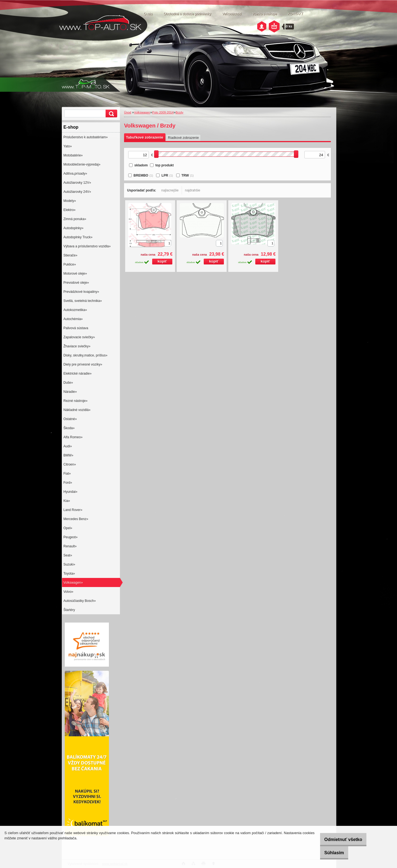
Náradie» (70, 392)
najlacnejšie (170, 190)
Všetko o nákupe (265, 14)
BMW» (68, 455)
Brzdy (179, 112)
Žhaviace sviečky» (77, 346)
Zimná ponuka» (75, 219)
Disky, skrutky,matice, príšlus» (85, 355)
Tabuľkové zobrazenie (145, 137)
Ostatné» (70, 419)
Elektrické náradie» (77, 374)
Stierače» (70, 255)
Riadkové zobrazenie (183, 138)
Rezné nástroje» (75, 401)
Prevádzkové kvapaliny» (81, 292)
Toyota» (69, 574)
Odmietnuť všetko (337, 839)
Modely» (70, 201)
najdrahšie (193, 190)
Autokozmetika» (75, 310)
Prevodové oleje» (76, 283)
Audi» (68, 446)
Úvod (128, 112)
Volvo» (68, 592)
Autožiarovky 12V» (77, 183)
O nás (148, 14)
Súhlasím (328, 853)
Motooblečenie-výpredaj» (82, 164)
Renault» (70, 546)
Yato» (68, 146)
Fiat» (67, 474)
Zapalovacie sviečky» (79, 337)
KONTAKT (296, 14)
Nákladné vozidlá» (77, 410)
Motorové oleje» (75, 274)
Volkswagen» (73, 583)
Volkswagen (142, 112)
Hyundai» (70, 492)
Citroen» (70, 464)
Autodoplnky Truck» (78, 237)
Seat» (68, 555)
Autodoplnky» (73, 228)
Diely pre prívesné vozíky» (83, 364)
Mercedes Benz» (76, 519)
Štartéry (69, 610)
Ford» (68, 483)
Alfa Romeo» (73, 437)
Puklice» (70, 264)
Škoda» (69, 428)
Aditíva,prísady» (75, 174)
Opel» (68, 528)
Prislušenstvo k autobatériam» (86, 137)
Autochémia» (73, 319)
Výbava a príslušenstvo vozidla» (87, 246)
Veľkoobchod (232, 14)
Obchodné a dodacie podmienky (187, 14)
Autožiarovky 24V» (77, 192)
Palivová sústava (76, 328)
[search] (111, 114)
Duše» (68, 383)
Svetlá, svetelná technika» (83, 301)
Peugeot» (70, 537)
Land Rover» (73, 510)
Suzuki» (69, 564)
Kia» (67, 501)
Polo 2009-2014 (163, 112)
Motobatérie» (73, 155)
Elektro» (69, 210)
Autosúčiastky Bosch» (80, 601)
